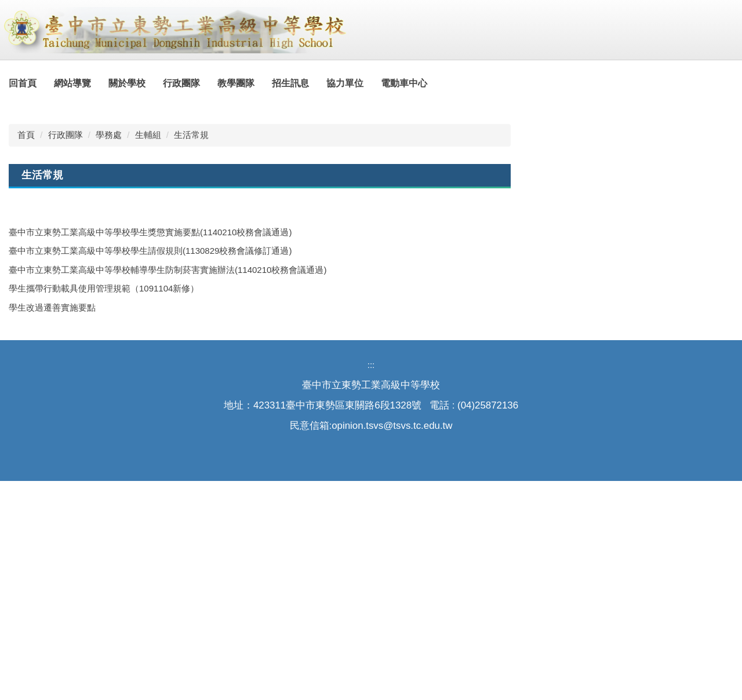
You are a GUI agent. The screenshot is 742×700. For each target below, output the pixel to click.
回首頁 (49, 83)
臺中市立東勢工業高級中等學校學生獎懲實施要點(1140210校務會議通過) (150, 451)
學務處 (109, 354)
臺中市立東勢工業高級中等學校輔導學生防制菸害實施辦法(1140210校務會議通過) (168, 488)
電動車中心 (431, 83)
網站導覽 (99, 83)
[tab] (696, 307)
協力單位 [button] (372, 83)
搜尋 (722, 10)
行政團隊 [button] (208, 83)
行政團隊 (66, 354)
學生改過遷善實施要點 (52, 526)
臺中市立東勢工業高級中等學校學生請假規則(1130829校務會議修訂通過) (150, 470)
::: (13, 83)
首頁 (26, 354)
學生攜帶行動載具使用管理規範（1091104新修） (104, 507)
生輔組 (148, 354)
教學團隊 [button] (263, 83)
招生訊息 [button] (317, 83)
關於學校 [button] (154, 83)
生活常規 (191, 354)
